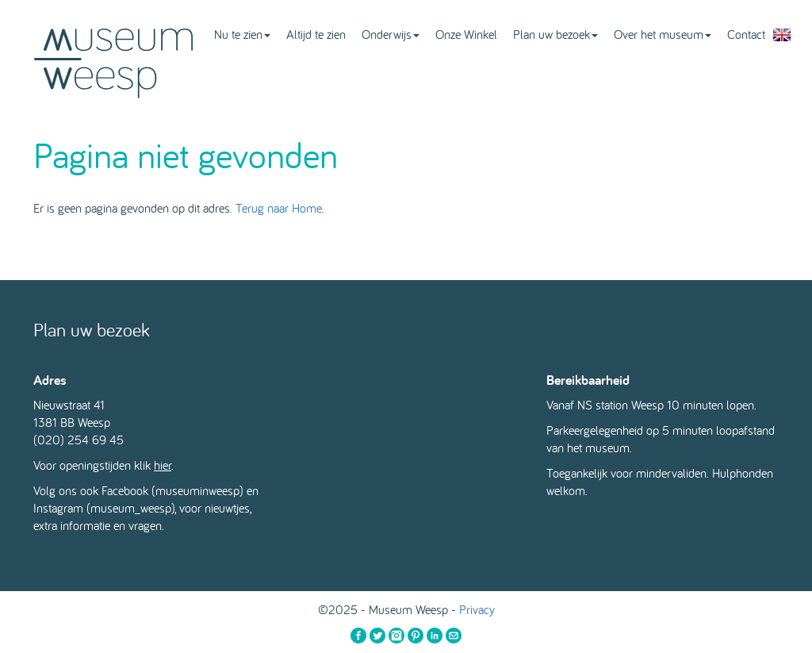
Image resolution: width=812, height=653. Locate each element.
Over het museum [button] (663, 34)
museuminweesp (197, 490)
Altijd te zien (316, 34)
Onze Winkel (466, 34)
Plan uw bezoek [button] (555, 34)
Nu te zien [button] (242, 34)
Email (454, 636)
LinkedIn (435, 636)
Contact (746, 34)
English (782, 35)
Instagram (396, 636)
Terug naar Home (279, 208)
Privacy (477, 609)
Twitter (377, 636)
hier (163, 465)
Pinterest (416, 636)
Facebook (358, 636)
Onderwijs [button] (391, 34)
